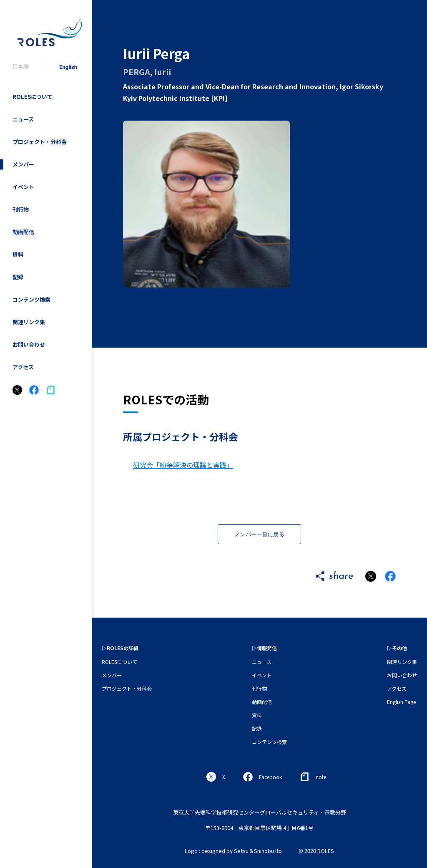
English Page (401, 702)
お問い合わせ (29, 344)
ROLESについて (33, 97)
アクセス (23, 367)
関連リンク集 (29, 322)
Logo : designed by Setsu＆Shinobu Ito (233, 851)
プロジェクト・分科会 (40, 142)
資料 (18, 254)
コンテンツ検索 (31, 299)
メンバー (23, 164)
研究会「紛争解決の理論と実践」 (183, 465)
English (68, 67)
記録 (18, 277)
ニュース (23, 119)
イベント (23, 187)
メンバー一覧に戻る (260, 534)
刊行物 (21, 209)
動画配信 (23, 232)
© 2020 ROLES (316, 851)
